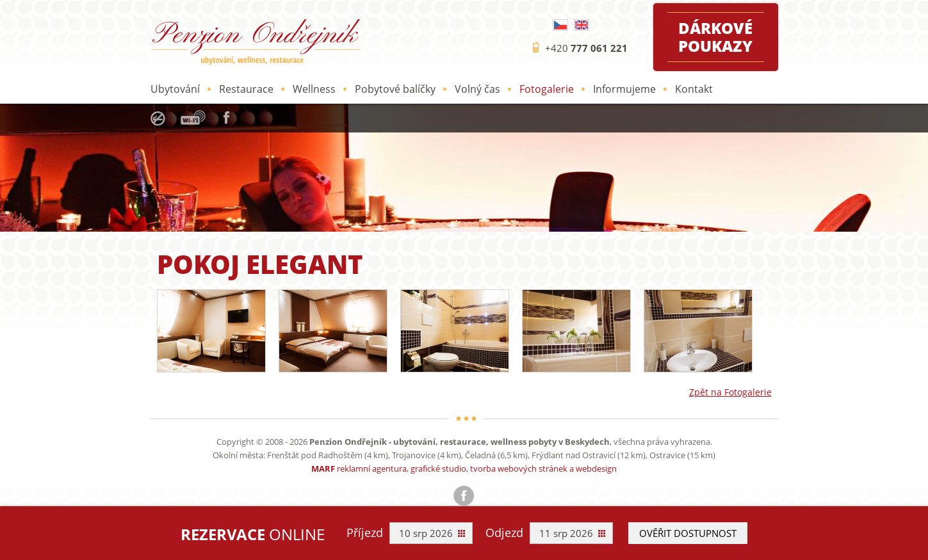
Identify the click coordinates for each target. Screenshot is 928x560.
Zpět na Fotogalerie (730, 392)
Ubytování (175, 89)
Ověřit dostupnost (688, 533)
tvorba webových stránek (519, 468)
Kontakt (694, 89)
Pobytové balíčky (395, 89)
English (582, 25)
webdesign (596, 468)
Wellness (314, 89)
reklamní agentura (372, 468)
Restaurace (246, 89)
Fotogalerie (547, 89)
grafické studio (438, 468)
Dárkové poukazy (715, 37)
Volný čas (477, 89)
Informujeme (624, 89)
